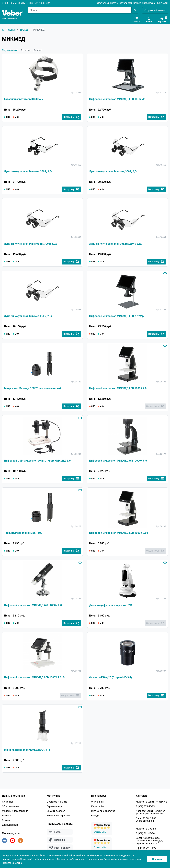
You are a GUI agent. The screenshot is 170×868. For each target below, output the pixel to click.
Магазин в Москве (146, 830)
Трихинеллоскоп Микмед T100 (23, 533)
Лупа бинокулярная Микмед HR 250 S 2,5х (115, 244)
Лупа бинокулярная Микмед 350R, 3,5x (28, 171)
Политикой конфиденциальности (38, 859)
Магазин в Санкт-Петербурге (151, 803)
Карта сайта (98, 807)
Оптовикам (126, 3)
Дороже (38, 50)
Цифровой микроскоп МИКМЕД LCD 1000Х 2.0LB (34, 678)
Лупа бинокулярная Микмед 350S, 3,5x (113, 171)
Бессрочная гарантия (58, 816)
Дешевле (26, 50)
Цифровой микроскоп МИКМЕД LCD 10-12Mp (117, 99)
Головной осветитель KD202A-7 (24, 99)
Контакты (163, 3)
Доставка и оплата (107, 3)
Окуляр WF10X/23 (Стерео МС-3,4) (111, 678)
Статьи (6, 821)
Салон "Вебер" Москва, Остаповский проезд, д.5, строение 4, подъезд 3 (149, 841)
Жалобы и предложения (15, 812)
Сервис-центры (55, 807)
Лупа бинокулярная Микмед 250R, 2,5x (28, 316)
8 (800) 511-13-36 (36, 3)
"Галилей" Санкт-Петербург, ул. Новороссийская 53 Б (151, 813)
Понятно (157, 859)
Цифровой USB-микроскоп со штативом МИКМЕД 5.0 (37, 461)
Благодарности (10, 826)
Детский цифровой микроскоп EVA (111, 606)
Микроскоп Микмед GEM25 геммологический (33, 389)
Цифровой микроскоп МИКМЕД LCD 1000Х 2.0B (119, 533)
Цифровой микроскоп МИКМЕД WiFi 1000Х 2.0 (33, 606)
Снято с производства (103, 812)
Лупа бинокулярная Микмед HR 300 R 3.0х (30, 244)
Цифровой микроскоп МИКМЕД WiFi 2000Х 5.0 (118, 461)
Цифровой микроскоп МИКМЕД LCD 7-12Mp (116, 316)
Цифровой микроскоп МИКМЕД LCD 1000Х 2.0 (118, 389)
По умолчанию (10, 50)
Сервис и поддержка (144, 3)
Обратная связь (11, 807)
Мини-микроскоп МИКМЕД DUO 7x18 (27, 750)
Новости (7, 816)
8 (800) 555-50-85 (11, 3)
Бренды (95, 816)
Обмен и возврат (56, 812)
